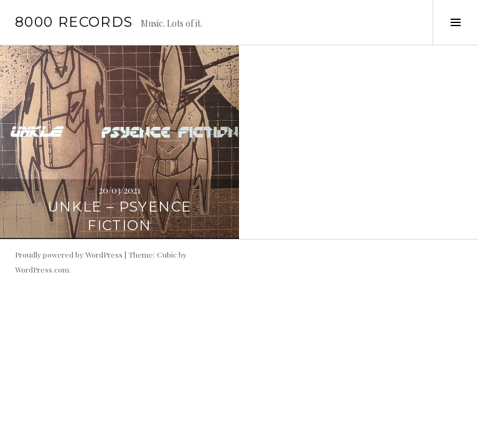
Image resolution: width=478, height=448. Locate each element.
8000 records (74, 22)
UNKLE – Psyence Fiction (120, 216)
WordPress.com (42, 269)
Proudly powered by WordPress (69, 254)
